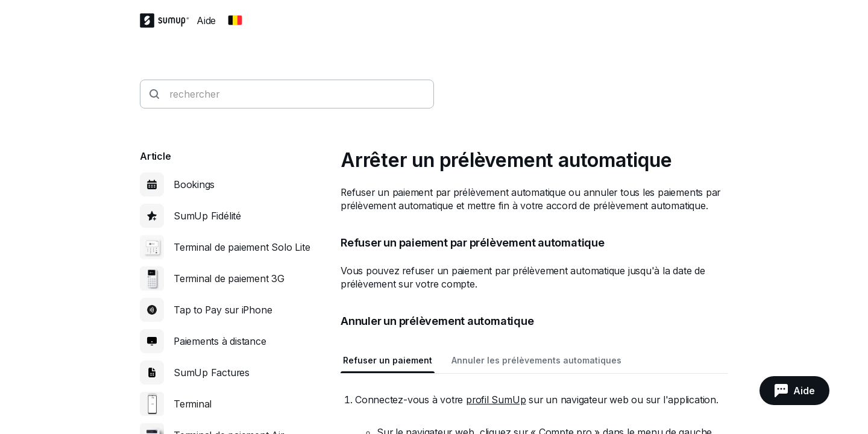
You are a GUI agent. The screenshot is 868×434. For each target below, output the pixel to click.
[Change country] (235, 20)
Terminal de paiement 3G (229, 278)
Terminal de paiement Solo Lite (242, 247)
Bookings (194, 184)
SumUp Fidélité (207, 216)
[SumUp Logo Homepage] (168, 20)
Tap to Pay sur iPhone (223, 310)
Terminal (193, 404)
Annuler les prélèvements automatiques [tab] (536, 360)
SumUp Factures (212, 373)
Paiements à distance (220, 341)
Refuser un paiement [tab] (388, 360)
